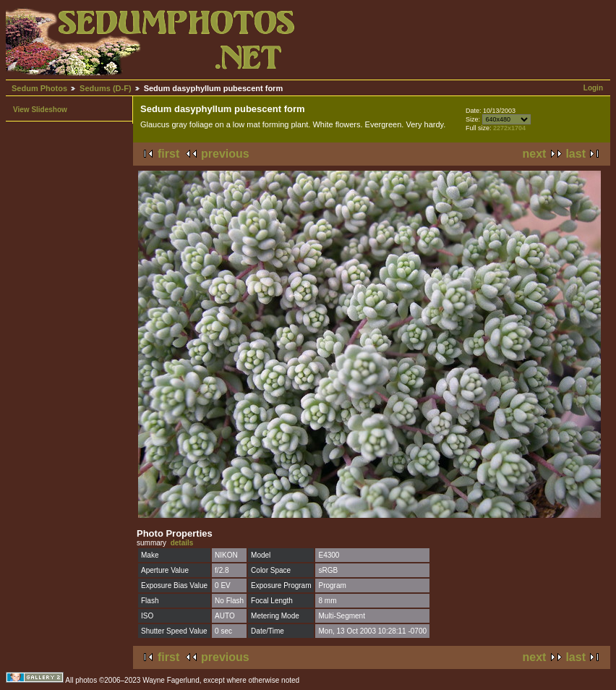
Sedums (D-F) (106, 88)
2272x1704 (509, 128)
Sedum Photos (39, 88)
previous (225, 154)
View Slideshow (40, 110)
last (576, 154)
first (168, 154)
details (182, 543)
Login (593, 88)
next (535, 154)
